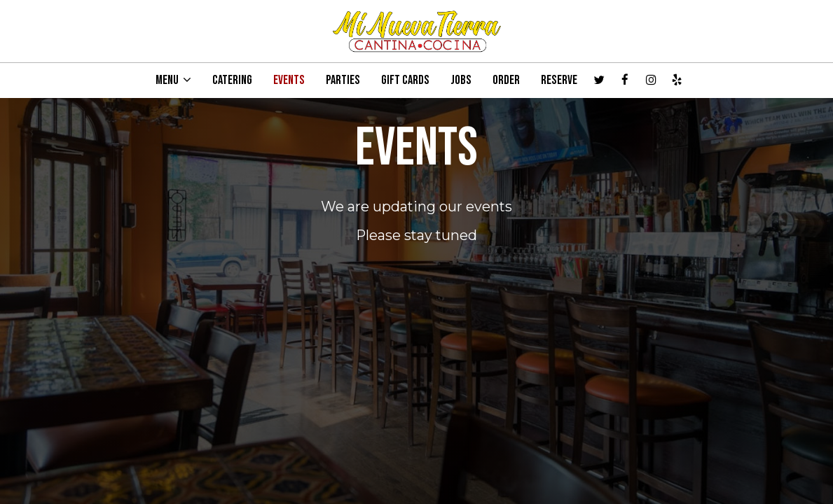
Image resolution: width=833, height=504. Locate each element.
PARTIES (343, 80)
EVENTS (289, 80)
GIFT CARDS (405, 80)
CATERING (232, 80)
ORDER (506, 80)
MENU (173, 80)
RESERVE (559, 80)
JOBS (461, 80)
